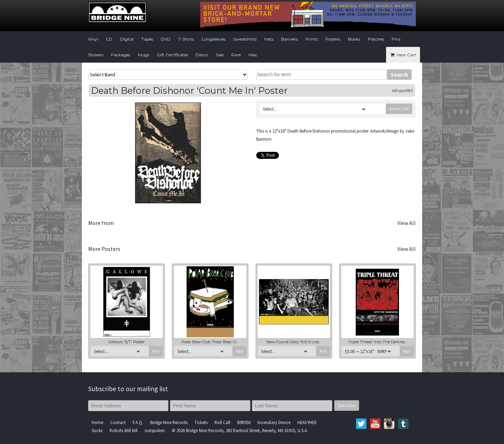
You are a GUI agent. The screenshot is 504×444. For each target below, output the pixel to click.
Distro (202, 55)
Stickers (96, 55)
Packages (121, 55)
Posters (333, 39)
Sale (220, 55)
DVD (166, 39)
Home (97, 422)
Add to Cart (399, 109)
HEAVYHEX (307, 422)
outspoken (155, 430)
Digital (127, 39)
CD (109, 39)
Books (354, 39)
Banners (289, 39)
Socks (97, 430)
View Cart (403, 55)
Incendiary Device (274, 422)
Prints (312, 39)
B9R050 (244, 422)
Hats (269, 39)
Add (156, 351)
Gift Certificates (172, 55)
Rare (236, 55)
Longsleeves (213, 39)
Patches (376, 39)
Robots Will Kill (124, 430)
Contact (118, 422)
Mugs (143, 55)
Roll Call (222, 422)
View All (407, 223)
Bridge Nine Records (169, 422)
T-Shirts (186, 39)
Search (399, 75)
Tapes (147, 39)
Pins (396, 39)
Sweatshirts (245, 39)
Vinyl (93, 39)
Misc (253, 55)
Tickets (201, 422)
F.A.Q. (138, 422)
